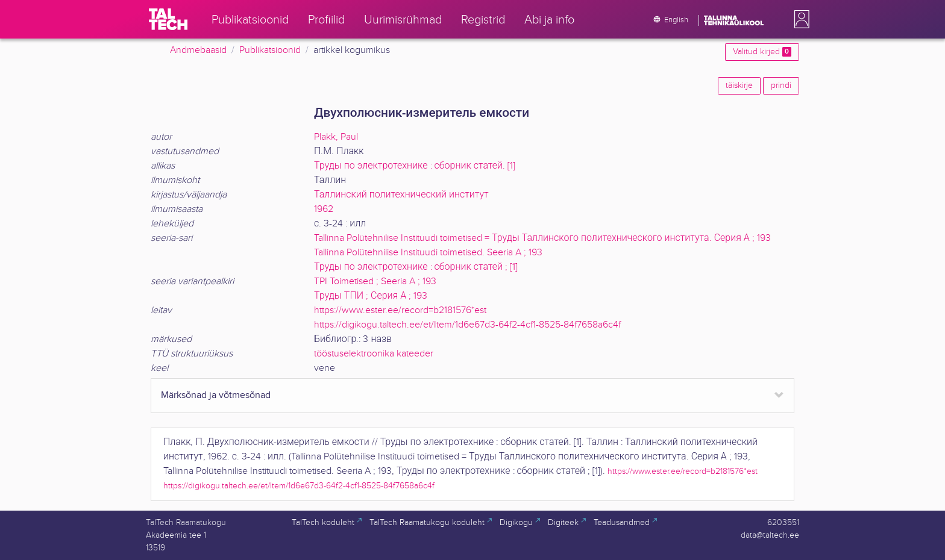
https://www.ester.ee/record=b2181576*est (400, 310)
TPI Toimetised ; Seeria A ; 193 (375, 282)
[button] (799, 19)
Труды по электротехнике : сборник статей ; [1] (416, 267)
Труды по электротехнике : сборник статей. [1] (415, 166)
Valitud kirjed (762, 52)
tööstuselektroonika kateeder (374, 354)
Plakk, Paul (336, 137)
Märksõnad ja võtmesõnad (216, 395)
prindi (781, 86)
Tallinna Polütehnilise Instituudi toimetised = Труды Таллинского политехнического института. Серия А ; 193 (542, 238)
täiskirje (739, 86)
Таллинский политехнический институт (401, 195)
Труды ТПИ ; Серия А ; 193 (371, 296)
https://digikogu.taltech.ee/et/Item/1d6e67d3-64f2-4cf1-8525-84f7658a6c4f (467, 325)
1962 (324, 209)
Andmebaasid (198, 50)
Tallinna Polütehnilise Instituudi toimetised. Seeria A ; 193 (428, 253)
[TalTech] (168, 19)
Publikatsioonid (270, 50)
